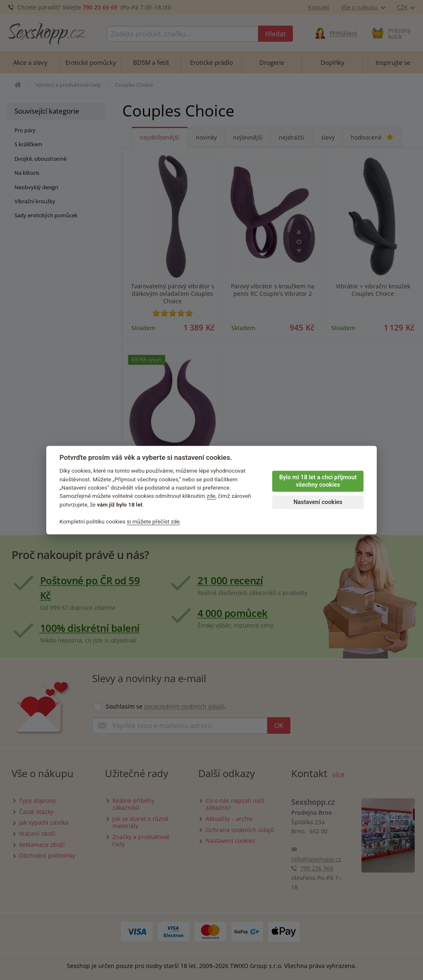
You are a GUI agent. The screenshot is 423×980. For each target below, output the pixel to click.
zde (211, 496)
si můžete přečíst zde (153, 521)
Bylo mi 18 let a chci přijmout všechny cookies (318, 481)
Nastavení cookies (318, 502)
